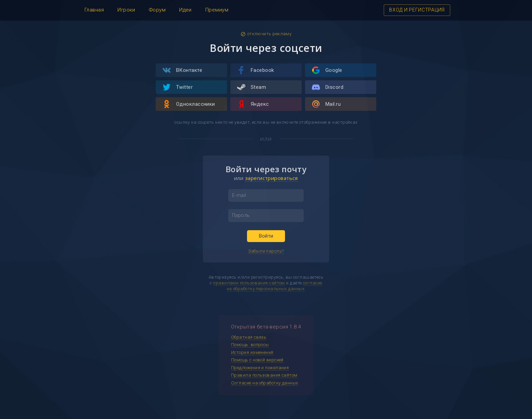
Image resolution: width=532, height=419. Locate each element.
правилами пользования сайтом (249, 283)
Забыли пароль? (266, 251)
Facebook (256, 70)
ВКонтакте (182, 70)
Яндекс (253, 104)
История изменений (252, 352)
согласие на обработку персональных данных (274, 286)
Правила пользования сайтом (264, 375)
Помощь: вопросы (250, 345)
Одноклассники (189, 104)
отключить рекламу (266, 34)
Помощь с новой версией (257, 360)
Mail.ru (326, 104)
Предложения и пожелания (260, 368)
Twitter (178, 87)
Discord (328, 87)
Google (327, 70)
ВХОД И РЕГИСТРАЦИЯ (417, 10)
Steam (252, 87)
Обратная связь (249, 337)
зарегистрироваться (271, 178)
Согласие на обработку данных (265, 383)
